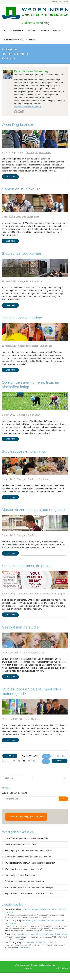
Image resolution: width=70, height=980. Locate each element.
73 (29, 761)
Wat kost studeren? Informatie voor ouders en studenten (30, 863)
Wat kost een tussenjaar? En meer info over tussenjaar (29, 887)
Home (6, 31)
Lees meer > (45, 917)
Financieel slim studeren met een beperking (24, 881)
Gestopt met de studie (20, 627)
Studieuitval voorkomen (21, 253)
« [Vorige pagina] (46, 756)
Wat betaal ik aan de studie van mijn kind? (24, 869)
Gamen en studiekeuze (21, 189)
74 (34, 761)
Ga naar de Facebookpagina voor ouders (26, 817)
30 (4, 761)
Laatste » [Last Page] (60, 761)
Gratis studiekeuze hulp (14, 40)
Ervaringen (32, 153)
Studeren (32, 31)
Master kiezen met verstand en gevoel (34, 510)
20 (63, 756)
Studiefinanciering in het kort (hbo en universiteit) (27, 838)
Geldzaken (58, 31)
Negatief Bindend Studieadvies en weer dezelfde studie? (30, 894)
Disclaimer (28, 968)
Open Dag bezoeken (19, 125)
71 (19, 761)
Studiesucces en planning (23, 451)
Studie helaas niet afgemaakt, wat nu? (39, 943)
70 (14, 761)
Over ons (32, 40)
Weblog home (57, 2)
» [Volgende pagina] (46, 761)
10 (58, 756)
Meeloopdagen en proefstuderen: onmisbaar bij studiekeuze (41, 934)
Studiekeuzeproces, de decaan (28, 566)
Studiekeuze (18, 31)
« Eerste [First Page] (10, 756)
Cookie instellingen (62, 968)
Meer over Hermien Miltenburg (28, 107)
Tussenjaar (44, 31)
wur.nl (66, 2)
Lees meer (10, 177)
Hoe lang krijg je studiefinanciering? (21, 875)
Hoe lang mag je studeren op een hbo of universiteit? (28, 851)
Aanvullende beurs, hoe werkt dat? (20, 844)
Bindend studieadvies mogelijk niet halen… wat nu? (28, 857)
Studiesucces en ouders (22, 318)
